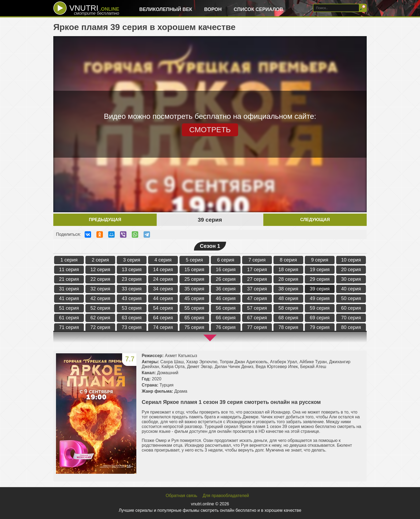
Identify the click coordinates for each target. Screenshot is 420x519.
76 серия (226, 327)
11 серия (69, 270)
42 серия (100, 298)
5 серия (194, 260)
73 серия (132, 327)
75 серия (194, 327)
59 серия (320, 308)
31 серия (69, 289)
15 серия (194, 270)
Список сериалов (258, 9)
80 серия (351, 327)
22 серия (100, 279)
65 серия (194, 318)
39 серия (320, 289)
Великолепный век (166, 9)
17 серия (257, 270)
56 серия (226, 308)
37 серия (257, 289)
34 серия (163, 289)
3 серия (132, 260)
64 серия (163, 318)
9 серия (320, 260)
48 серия (288, 298)
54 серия (163, 308)
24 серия (163, 279)
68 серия (288, 318)
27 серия (257, 279)
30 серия (351, 279)
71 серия (69, 327)
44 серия (163, 298)
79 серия (320, 327)
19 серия (320, 270)
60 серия (351, 308)
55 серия (194, 308)
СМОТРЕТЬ (210, 130)
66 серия (226, 318)
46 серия (226, 298)
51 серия (69, 308)
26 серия (226, 279)
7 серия (257, 260)
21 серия (69, 279)
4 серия (163, 260)
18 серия (288, 270)
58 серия (288, 308)
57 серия (257, 308)
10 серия (351, 260)
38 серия (288, 289)
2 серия (100, 260)
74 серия (163, 327)
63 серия (132, 318)
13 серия (132, 270)
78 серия (288, 327)
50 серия (351, 298)
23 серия (132, 279)
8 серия (288, 260)
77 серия (257, 327)
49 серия (320, 298)
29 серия (320, 279)
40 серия (351, 289)
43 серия (132, 298)
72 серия (100, 327)
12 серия (100, 270)
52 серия (100, 308)
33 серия (132, 289)
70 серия (351, 318)
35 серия (194, 289)
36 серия (226, 289)
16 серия (226, 270)
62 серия (100, 318)
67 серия (257, 318)
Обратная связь (182, 496)
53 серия (132, 308)
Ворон (213, 9)
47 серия (257, 298)
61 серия (69, 318)
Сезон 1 (210, 246)
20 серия (351, 270)
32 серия (100, 289)
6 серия (226, 260)
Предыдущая (105, 220)
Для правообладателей (226, 496)
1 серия (69, 260)
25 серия (194, 279)
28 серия (288, 279)
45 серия (194, 298)
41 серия (69, 298)
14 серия (163, 270)
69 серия (320, 318)
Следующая (315, 220)
